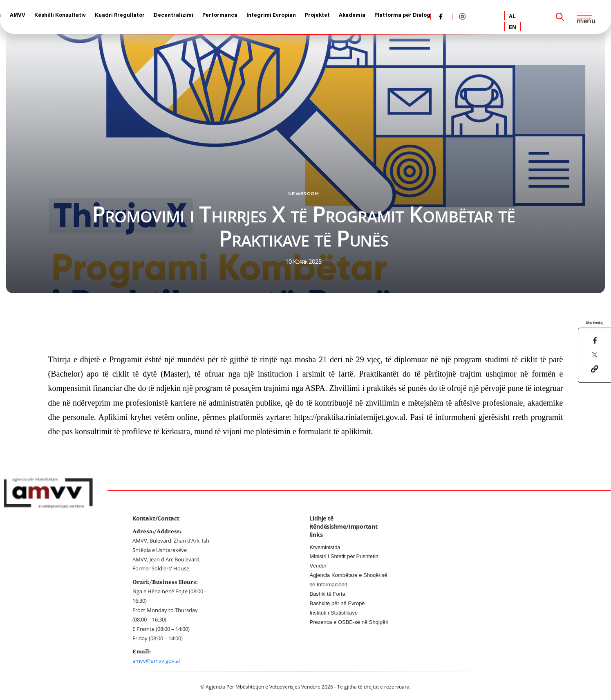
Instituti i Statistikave (333, 613)
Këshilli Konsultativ (60, 15)
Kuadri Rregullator (120, 15)
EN (513, 28)
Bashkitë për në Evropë (337, 603)
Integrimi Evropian (271, 15)
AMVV (18, 15)
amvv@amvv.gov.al (156, 661)
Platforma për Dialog (402, 15)
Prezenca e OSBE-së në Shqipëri (349, 622)
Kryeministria (325, 547)
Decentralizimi (173, 15)
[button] (595, 368)
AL (512, 17)
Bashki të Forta (327, 594)
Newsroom (303, 193)
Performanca (220, 15)
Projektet (317, 15)
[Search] (560, 17)
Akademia (352, 15)
